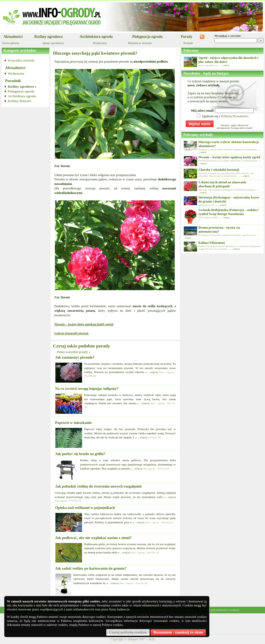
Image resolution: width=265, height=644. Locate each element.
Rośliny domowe (19, 101)
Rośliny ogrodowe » (22, 86)
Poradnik (13, 81)
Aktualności (13, 37)
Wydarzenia (100, 43)
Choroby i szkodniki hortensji (219, 170)
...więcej (153, 372)
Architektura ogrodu (96, 37)
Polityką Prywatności (235, 116)
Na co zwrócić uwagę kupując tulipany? (87, 389)
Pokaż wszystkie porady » (74, 352)
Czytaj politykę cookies (128, 632)
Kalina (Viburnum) (212, 243)
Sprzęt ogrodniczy (53, 43)
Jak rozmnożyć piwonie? (75, 357)
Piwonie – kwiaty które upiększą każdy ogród (229, 157)
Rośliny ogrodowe (49, 37)
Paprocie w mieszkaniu (73, 423)
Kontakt (188, 43)
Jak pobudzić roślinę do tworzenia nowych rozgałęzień (98, 486)
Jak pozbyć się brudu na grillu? (80, 454)
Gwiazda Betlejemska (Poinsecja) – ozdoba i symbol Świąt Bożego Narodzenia (229, 212)
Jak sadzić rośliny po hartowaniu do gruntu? (91, 568)
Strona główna (11, 43)
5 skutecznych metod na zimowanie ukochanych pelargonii (222, 184)
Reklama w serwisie (140, 43)
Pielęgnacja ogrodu (147, 37)
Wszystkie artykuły (21, 60)
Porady (187, 37)
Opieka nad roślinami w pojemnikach (85, 508)
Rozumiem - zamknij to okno (178, 632)
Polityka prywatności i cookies (219, 610)
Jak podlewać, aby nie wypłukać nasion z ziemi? (93, 538)
